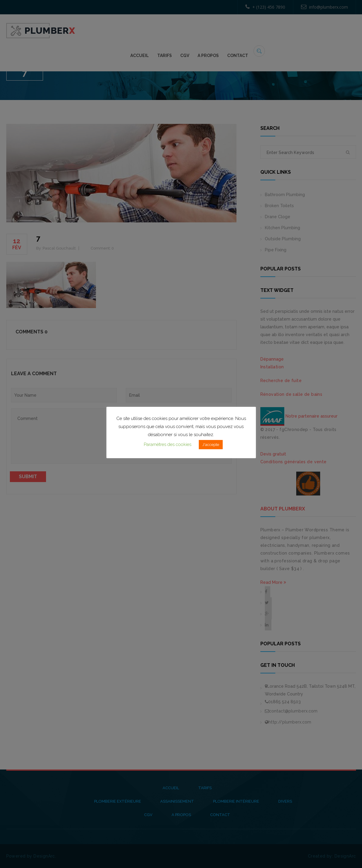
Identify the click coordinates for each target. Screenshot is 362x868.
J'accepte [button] (211, 445)
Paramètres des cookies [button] (168, 444)
